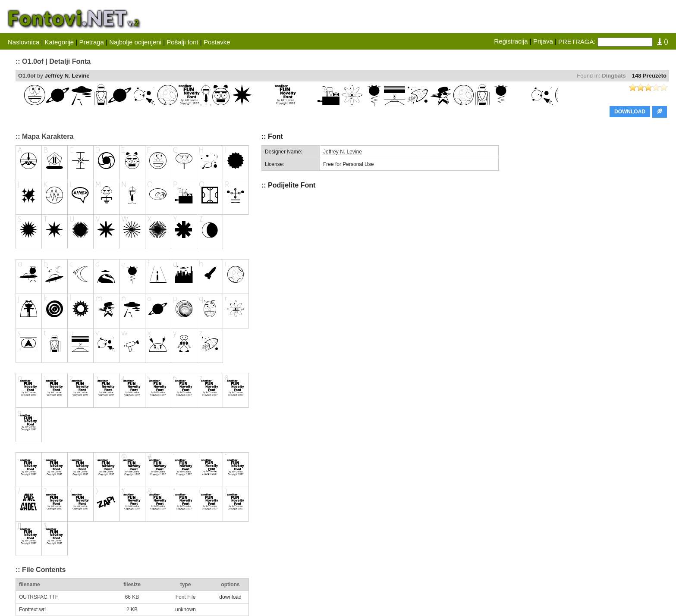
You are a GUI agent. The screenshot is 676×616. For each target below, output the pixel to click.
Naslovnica (24, 42)
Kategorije (60, 42)
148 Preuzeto (649, 76)
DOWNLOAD (630, 112)
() (663, 41)
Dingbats (614, 76)
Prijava (543, 41)
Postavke (217, 42)
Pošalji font (182, 42)
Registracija (511, 41)
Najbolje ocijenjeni (135, 42)
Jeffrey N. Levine (67, 76)
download (230, 597)
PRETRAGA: (577, 42)
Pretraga (91, 42)
